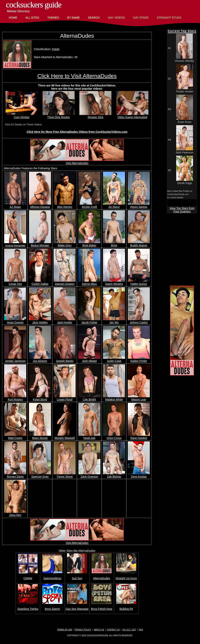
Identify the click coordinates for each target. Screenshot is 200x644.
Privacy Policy (83, 630)
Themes (53, 18)
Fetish (56, 49)
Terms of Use (64, 630)
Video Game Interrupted (132, 116)
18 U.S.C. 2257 (129, 630)
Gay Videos (116, 18)
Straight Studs (169, 18)
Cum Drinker (22, 116)
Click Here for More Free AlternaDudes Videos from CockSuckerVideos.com (77, 132)
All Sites (32, 18)
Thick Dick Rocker (59, 116)
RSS (141, 630)
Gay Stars (141, 18)
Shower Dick (95, 116)
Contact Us (113, 630)
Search (94, 18)
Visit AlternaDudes (77, 161)
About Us (99, 630)
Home (13, 18)
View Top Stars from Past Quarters (182, 210)
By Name (73, 18)
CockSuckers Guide (34, 5)
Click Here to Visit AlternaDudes (77, 76)
